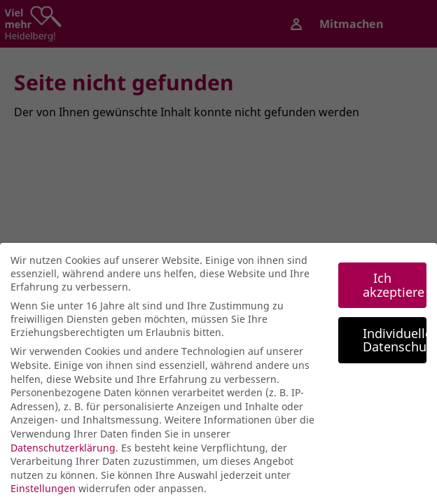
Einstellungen (43, 492)
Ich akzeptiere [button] (394, 289)
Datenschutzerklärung (63, 452)
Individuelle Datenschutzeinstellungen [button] (395, 344)
